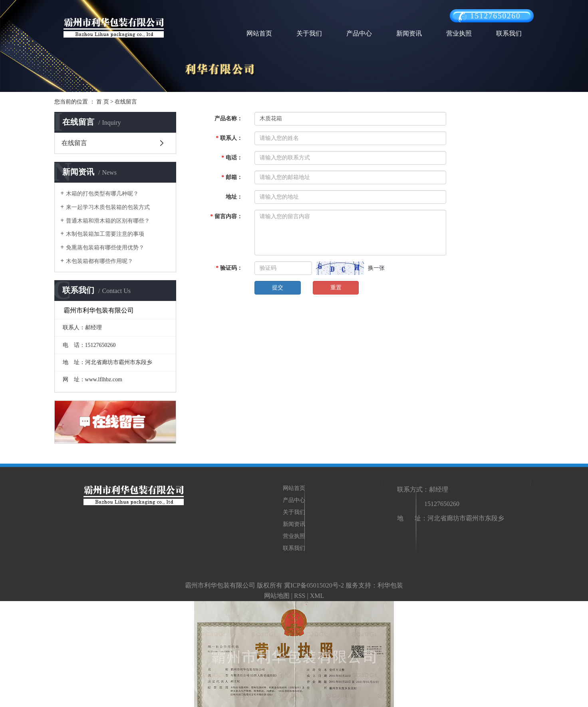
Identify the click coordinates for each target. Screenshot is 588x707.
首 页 (103, 102)
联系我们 (509, 33)
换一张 (376, 268)
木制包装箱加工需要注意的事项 (105, 234)
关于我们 (309, 33)
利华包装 (390, 585)
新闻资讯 (409, 33)
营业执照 (459, 33)
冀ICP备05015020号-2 (314, 585)
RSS (300, 596)
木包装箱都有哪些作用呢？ (99, 261)
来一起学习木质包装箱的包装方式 (108, 207)
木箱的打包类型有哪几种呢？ (102, 194)
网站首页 (259, 33)
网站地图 (277, 596)
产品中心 (359, 33)
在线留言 (74, 143)
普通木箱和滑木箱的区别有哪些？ (108, 221)
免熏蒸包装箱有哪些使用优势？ (105, 248)
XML (317, 596)
